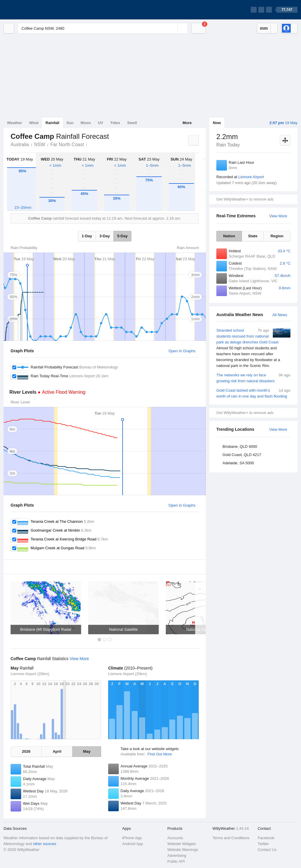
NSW (40, 145)
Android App (133, 844)
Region (277, 236)
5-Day (122, 236)
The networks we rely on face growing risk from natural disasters (253, 378)
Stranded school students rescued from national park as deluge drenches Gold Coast (253, 348)
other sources (45, 844)
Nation (229, 236)
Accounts (175, 838)
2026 (26, 751)
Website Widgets (182, 844)
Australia (20, 145)
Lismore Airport (251, 177)
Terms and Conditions (231, 838)
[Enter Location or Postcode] (103, 28)
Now (217, 123)
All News (280, 315)
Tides (115, 123)
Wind (34, 123)
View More (278, 216)
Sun (70, 123)
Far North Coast (67, 145)
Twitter (263, 844)
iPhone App (132, 838)
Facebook (266, 838)
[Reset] (172, 28)
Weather (15, 123)
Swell (132, 123)
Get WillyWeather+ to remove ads (245, 199)
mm (264, 28)
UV (101, 123)
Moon (86, 123)
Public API (176, 861)
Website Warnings (183, 850)
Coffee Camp (90, 144)
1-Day (87, 236)
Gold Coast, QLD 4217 (242, 455)
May (87, 751)
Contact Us (267, 850)
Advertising (177, 856)
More (187, 123)
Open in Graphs (182, 351)
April (57, 751)
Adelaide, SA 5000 (238, 463)
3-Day (104, 236)
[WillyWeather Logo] (31, 10)
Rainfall (52, 123)
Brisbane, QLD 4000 (240, 446)
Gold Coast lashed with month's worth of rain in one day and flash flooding (253, 393)
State (253, 236)
